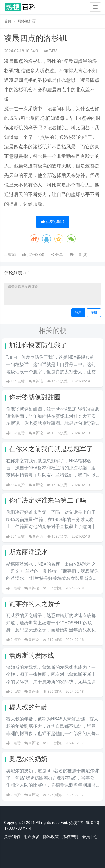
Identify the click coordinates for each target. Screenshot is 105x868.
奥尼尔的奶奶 (28, 759)
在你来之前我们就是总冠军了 (51, 449)
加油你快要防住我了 (38, 345)
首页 (8, 21)
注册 (94, 312)
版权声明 (70, 837)
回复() (79, 255)
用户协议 (31, 837)
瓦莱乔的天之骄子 (35, 604)
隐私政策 (51, 837)
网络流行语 (27, 21)
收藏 (11, 255)
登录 (78, 312)
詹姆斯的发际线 (32, 656)
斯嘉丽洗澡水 (28, 552)
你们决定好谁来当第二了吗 (48, 501)
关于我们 (12, 837)
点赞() (53, 221)
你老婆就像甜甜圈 (35, 397)
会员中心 (90, 837)
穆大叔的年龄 (28, 707)
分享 (57, 255)
